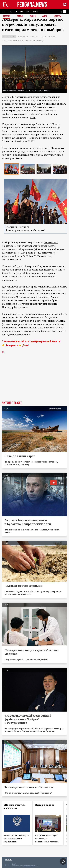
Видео (33, 16)
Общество (52, 37)
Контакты (9, 860)
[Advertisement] (34, 381)
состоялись (51, 242)
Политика (35, 37)
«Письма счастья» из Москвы (15, 806)
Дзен (25, 345)
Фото (45, 16)
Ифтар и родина (45, 805)
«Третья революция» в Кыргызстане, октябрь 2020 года (23, 41)
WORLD (35, 12)
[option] (12, 169)
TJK (16, 12)
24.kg (33, 117)
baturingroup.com (29, 866)
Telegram (11, 345)
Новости (6, 16)
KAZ (4, 12)
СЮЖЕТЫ (57, 16)
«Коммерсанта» (31, 290)
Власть (43, 37)
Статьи (20, 16)
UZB (28, 12)
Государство (23, 37)
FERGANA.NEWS (32, 5)
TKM (22, 12)
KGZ (10, 12)
